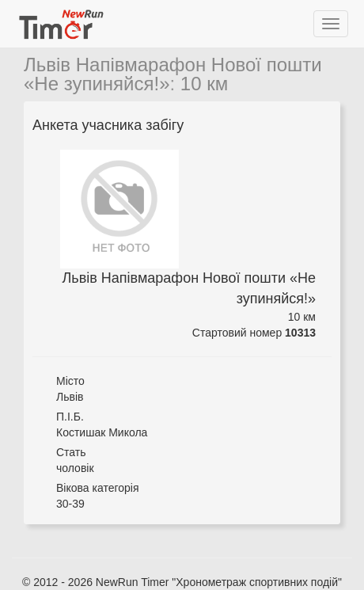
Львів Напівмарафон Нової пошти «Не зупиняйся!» (173, 74)
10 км (204, 84)
